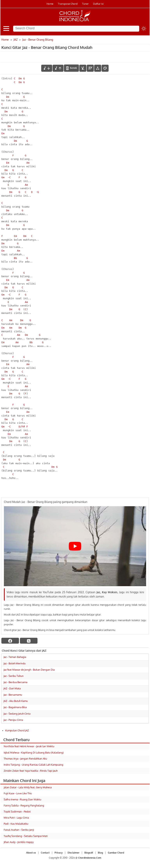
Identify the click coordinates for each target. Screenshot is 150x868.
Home (50, 4)
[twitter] (29, 641)
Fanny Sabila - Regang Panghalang (24, 805)
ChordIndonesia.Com (90, 858)
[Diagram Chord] (90, 68)
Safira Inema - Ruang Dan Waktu (22, 799)
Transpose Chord (68, 4)
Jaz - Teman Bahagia (15, 657)
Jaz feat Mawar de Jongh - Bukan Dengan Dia (29, 670)
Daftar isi (98, 4)
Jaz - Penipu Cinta (13, 720)
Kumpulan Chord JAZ (17, 730)
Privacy (59, 853)
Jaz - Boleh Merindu (15, 663)
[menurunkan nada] (47, 68)
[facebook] (10, 641)
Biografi (89, 853)
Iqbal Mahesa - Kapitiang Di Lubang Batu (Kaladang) (34, 752)
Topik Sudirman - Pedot (17, 812)
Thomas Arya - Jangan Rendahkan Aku (25, 759)
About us (31, 853)
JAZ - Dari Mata (12, 688)
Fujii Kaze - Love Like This (18, 793)
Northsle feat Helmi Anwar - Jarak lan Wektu (29, 746)
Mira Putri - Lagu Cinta (16, 818)
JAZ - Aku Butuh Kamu (16, 701)
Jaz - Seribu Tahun (14, 676)
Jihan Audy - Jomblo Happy (19, 842)
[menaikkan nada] (58, 68)
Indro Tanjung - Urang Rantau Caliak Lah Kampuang (33, 765)
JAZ (16, 40)
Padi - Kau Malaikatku (16, 824)
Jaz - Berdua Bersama (15, 682)
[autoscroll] (71, 68)
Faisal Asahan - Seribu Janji (19, 830)
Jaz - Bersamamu (13, 695)
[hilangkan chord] (83, 68)
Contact (45, 853)
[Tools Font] (98, 68)
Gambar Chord (116, 853)
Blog (100, 853)
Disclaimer (74, 853)
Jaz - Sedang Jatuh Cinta (17, 714)
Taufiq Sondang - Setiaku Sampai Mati (26, 836)
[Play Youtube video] (75, 546)
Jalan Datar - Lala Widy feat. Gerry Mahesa (28, 787)
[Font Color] (105, 68)
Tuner (85, 4)
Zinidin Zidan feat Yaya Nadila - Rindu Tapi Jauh (31, 771)
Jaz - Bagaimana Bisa (15, 707)
